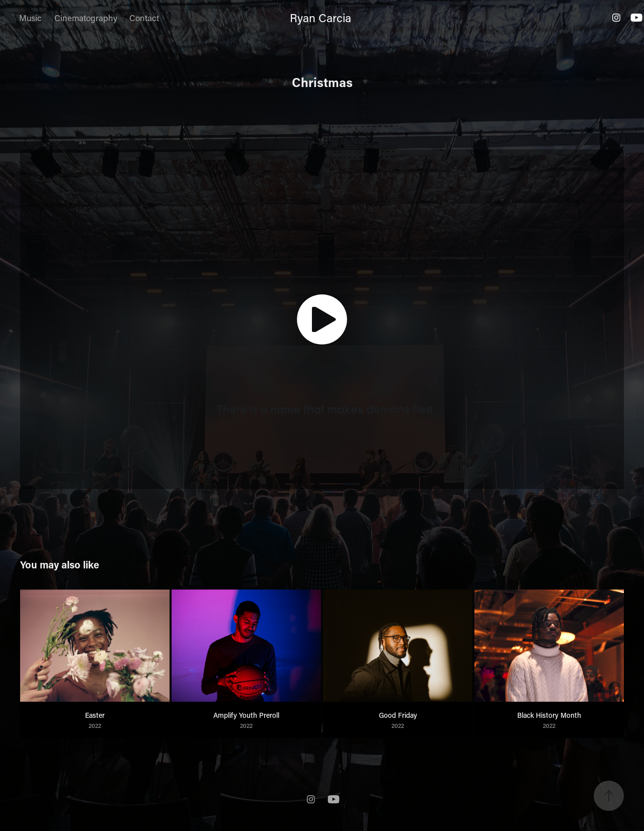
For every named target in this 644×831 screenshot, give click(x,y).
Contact (144, 18)
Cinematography (86, 18)
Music (30, 18)
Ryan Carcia (320, 18)
